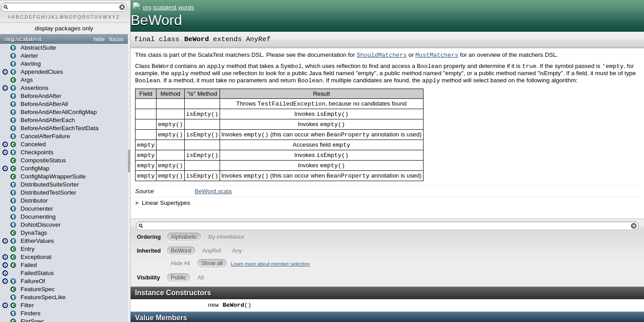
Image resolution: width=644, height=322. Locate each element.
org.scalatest (23, 39)
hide (99, 39)
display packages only (64, 28)
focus (116, 39)
